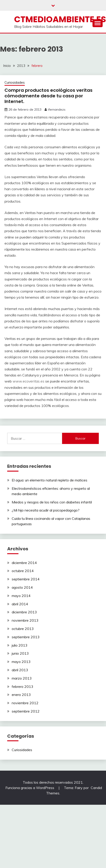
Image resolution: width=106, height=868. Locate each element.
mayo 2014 (21, 596)
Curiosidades (15, 82)
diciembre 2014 (24, 563)
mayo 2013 (21, 662)
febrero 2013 (23, 687)
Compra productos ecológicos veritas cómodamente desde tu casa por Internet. (48, 96)
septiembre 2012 (26, 711)
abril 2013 (20, 670)
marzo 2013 (22, 678)
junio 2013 (20, 653)
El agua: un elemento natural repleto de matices (50, 480)
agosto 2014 (22, 587)
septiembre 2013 (26, 637)
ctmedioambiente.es (60, 19)
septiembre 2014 (26, 579)
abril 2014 (20, 604)
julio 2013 (20, 645)
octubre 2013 (23, 629)
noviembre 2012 (25, 703)
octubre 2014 (23, 571)
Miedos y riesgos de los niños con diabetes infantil (52, 502)
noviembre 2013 (25, 620)
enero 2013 (21, 695)
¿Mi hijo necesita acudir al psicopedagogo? (46, 510)
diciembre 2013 (24, 612)
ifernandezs (57, 109)
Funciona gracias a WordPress (30, 788)
